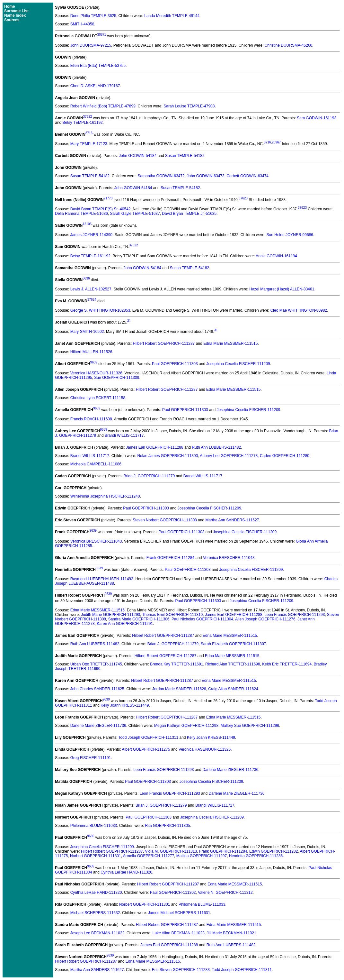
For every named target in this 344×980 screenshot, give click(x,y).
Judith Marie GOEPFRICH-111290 (110, 615)
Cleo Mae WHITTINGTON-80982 (299, 310)
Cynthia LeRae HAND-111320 (126, 872)
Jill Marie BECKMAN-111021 (232, 933)
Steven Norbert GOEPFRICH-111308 (165, 520)
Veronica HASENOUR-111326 (96, 373)
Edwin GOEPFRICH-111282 (273, 851)
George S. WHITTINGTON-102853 (100, 310)
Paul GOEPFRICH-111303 (175, 364)
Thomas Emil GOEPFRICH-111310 (172, 615)
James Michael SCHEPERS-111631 (179, 913)
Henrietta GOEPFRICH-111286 (256, 856)
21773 (108, 198)
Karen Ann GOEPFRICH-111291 (125, 624)
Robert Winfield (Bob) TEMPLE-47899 (103, 106)
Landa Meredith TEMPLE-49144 (172, 16)
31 (129, 321)
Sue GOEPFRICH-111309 (117, 378)
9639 (94, 362)
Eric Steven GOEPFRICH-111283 (181, 970)
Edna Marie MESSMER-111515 (230, 343)
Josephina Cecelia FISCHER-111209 (238, 364)
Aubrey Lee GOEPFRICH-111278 (229, 456)
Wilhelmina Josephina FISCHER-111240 (105, 496)
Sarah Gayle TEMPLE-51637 (135, 214)
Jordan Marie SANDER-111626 (179, 689)
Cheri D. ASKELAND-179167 (95, 86)
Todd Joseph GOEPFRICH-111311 (148, 737)
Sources (12, 20)
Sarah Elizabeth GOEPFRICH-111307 (233, 644)
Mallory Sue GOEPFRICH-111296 (250, 726)
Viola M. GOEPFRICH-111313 (171, 851)
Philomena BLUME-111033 (94, 826)
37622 (88, 117)
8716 (89, 133)
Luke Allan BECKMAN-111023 (179, 933)
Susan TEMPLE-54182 (185, 156)
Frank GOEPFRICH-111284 (170, 558)
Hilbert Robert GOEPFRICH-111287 (164, 343)
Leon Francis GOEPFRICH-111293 (295, 615)
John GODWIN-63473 (205, 176)
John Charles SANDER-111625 (97, 689)
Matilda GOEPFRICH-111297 (202, 856)
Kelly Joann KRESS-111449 (125, 705)
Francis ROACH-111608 (91, 419)
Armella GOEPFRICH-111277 (149, 856)
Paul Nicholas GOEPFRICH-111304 (202, 619)
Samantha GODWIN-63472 (161, 176)
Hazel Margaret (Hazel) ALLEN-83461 (282, 289)
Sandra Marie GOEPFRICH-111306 (139, 619)
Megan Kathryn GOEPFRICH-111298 (186, 726)
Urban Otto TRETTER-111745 (96, 664)
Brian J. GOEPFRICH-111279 (149, 476)
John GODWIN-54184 (138, 156)
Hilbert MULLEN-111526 (91, 352)
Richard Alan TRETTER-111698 (233, 664)
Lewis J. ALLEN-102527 (91, 289)
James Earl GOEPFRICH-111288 (155, 447)
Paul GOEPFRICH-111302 (173, 893)
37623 (243, 198)
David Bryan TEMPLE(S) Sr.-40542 (101, 209)
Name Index (15, 15)
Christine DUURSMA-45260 (289, 45)
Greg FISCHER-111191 (91, 758)
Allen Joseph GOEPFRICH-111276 (265, 619)
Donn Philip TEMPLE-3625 (93, 16)
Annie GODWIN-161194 (276, 256)
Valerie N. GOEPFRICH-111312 (225, 893)
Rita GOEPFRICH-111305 (167, 826)
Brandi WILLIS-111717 (124, 435)
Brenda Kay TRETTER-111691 (176, 664)
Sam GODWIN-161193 (317, 118)
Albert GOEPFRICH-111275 (146, 749)
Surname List (16, 11)
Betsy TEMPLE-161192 (83, 123)
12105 (87, 224)
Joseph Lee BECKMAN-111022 (97, 933)
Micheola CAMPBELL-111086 (96, 464)
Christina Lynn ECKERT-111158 (98, 398)
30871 (102, 35)
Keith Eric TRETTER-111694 (287, 664)
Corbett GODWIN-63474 (247, 176)
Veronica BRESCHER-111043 (96, 541)
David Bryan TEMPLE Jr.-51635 (189, 214)
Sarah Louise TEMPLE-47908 (189, 106)
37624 (92, 300)
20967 (276, 142)
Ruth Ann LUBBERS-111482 (216, 447)
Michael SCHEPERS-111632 (95, 913)
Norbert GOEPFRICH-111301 (96, 856)
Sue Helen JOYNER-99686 (290, 235)
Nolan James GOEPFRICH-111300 (168, 456)
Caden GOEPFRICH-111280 (285, 456)
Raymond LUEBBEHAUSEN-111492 (102, 579)
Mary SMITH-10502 (87, 332)
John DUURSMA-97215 (91, 45)
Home (9, 6)
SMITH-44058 (82, 24)
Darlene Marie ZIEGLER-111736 (98, 726)
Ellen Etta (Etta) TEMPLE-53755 (98, 66)
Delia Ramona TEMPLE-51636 (81, 214)
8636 (86, 278)
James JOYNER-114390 (91, 235)
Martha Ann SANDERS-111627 (232, 520)
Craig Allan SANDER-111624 (233, 689)
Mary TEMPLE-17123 (89, 144)
